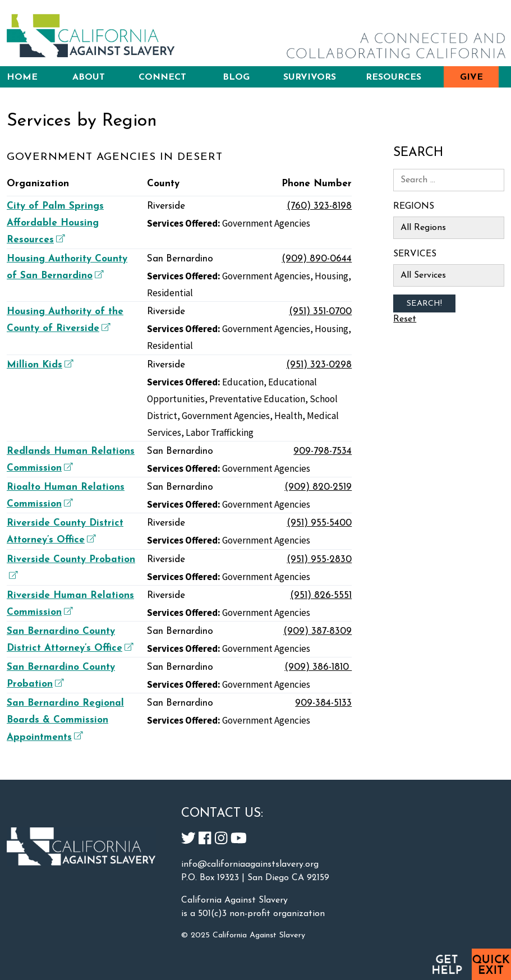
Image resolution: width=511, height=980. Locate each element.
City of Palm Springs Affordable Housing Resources (55, 223)
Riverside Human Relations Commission (70, 604)
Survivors (310, 77)
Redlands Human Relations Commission (71, 460)
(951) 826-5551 (321, 595)
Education (243, 382)
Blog (236, 77)
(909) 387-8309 (317, 631)
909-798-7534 (323, 451)
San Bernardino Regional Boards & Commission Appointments (65, 720)
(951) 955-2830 (319, 560)
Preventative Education (257, 399)
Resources (393, 77)
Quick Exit (491, 964)
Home (22, 77)
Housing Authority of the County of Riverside (65, 320)
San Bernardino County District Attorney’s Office (70, 640)
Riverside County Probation (71, 567)
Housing (332, 276)
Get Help (446, 964)
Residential (170, 293)
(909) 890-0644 (317, 259)
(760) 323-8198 (319, 206)
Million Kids (39, 365)
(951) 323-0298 (319, 365)
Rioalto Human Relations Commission (66, 496)
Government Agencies (266, 223)
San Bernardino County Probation (61, 676)
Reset (405, 319)
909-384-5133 (323, 703)
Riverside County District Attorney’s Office (65, 532)
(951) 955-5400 (319, 523)
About (89, 77)
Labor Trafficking (220, 433)
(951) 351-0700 (320, 312)
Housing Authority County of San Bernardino (67, 267)
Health (288, 416)
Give (471, 77)
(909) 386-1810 (318, 667)
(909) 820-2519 (318, 487)
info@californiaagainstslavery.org (250, 864)
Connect (162, 77)
